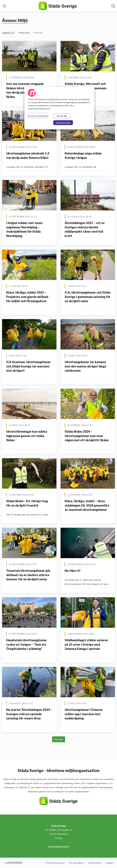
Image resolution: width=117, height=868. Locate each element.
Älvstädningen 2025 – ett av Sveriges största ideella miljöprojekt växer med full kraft (85, 229)
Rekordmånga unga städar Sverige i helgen (83, 155)
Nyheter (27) (8, 33)
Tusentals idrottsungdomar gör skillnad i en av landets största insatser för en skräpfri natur (28, 575)
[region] (59, 108)
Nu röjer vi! (73, 571)
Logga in (110, 863)
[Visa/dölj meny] (4, 6)
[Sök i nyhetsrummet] (113, 6)
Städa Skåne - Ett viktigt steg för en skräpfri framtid (27, 503)
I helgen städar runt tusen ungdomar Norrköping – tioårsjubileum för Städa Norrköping (24, 229)
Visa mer (59, 739)
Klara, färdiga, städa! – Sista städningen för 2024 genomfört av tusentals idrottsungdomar (87, 505)
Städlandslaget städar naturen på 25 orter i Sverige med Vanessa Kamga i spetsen (86, 644)
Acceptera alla (63, 123)
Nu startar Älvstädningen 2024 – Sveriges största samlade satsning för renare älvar (29, 714)
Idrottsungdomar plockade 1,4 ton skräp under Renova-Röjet (28, 155)
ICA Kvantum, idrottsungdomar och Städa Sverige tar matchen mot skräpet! (28, 366)
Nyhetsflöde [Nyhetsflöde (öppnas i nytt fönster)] (95, 863)
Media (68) (24, 33)
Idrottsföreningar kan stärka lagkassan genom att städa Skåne (27, 436)
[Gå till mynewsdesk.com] (13, 863)
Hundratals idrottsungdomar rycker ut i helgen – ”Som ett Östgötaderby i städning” (27, 644)
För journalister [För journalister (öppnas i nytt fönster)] (77, 863)
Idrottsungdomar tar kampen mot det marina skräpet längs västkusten (85, 366)
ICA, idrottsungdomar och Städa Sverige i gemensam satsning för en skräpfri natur (88, 297)
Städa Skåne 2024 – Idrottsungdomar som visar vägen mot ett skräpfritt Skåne (87, 436)
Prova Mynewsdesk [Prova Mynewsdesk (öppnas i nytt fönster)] (55, 863)
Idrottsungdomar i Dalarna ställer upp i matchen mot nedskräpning (84, 714)
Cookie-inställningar (38, 116)
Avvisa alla (62, 116)
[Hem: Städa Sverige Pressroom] (58, 6)
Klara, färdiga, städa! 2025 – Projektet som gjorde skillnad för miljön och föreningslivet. (27, 297)
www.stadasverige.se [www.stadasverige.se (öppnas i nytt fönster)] (58, 846)
